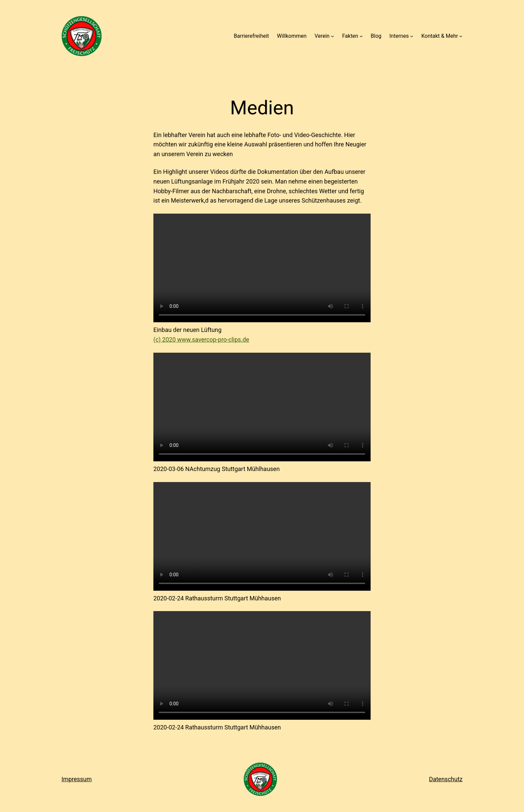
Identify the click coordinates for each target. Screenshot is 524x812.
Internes (399, 36)
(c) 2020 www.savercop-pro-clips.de (201, 339)
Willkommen (292, 36)
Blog (376, 36)
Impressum (77, 779)
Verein (322, 36)
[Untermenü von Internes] (412, 36)
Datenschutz (446, 779)
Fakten (350, 36)
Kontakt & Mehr (440, 36)
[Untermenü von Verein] (333, 36)
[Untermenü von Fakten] (361, 36)
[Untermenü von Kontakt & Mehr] (461, 36)
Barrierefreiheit (251, 36)
